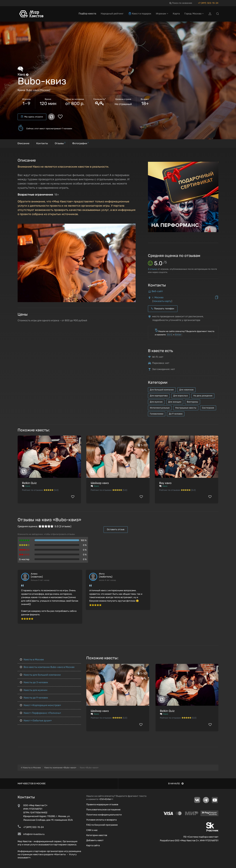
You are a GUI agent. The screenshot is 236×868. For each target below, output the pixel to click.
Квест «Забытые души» (36, 721)
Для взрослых (181, 396)
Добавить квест (95, 840)
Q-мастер (24, 559)
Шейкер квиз (100, 483)
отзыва (153, 269)
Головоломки (157, 414)
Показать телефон (163, 309)
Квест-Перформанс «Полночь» (41, 713)
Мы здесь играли (32, 117)
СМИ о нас (92, 830)
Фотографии (80, 143)
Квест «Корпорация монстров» (41, 705)
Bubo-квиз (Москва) (38, 90)
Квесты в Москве (32, 660)
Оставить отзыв (116, 529)
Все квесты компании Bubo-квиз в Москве (47, 667)
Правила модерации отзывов (102, 804)
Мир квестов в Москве (32, 784)
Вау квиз (165, 483)
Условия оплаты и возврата (101, 820)
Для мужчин (156, 402)
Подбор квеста (87, 14)
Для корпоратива (159, 396)
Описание (23, 143)
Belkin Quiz (29, 483)
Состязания (208, 408)
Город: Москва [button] (194, 14)
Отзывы (60, 143)
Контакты (42, 143)
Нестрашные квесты (186, 408)
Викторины (192, 402)
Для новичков (186, 390)
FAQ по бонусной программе (102, 825)
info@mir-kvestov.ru (34, 834)
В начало (176, 784)
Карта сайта (93, 845)
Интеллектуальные (160, 408)
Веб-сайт (157, 291)
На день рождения (203, 396)
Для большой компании (162, 390)
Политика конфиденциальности (104, 815)
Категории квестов (97, 835)
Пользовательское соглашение (103, 810)
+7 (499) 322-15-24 (208, 3)
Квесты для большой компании (40, 675)
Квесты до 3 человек (34, 682)
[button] (132, 226)
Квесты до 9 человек (34, 698)
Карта (176, 14)
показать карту (162, 301)
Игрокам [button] (162, 14)
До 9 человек (176, 414)
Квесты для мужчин (34, 690)
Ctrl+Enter (106, 799)
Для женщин (175, 402)
